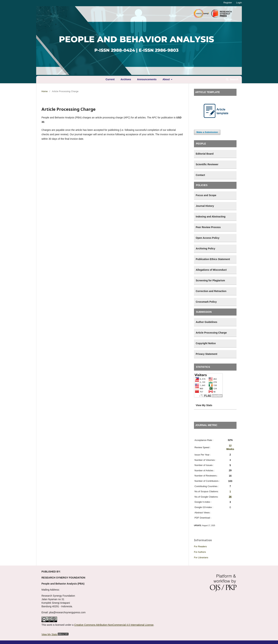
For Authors (200, 552)
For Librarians (201, 557)
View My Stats (49, 634)
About (166, 79)
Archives (126, 79)
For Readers (200, 546)
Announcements (147, 79)
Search (234, 79)
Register (228, 3)
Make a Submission (207, 132)
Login (239, 3)
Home (45, 91)
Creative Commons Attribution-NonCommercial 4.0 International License (114, 625)
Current (110, 79)
